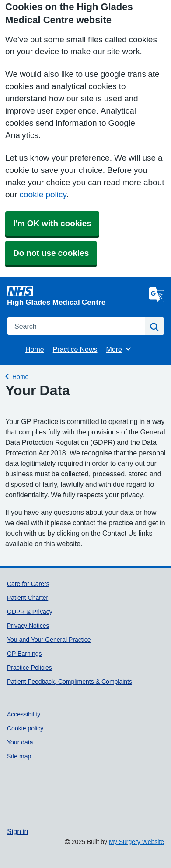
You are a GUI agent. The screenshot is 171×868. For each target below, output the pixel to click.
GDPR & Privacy (30, 612)
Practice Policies (30, 668)
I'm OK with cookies (52, 223)
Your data (20, 742)
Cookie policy (25, 728)
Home (35, 349)
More (119, 349)
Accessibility (24, 714)
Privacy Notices (28, 626)
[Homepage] (76, 296)
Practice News (75, 349)
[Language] (157, 295)
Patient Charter (28, 598)
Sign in (17, 831)
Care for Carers (28, 584)
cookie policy (43, 195)
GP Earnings (24, 654)
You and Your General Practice (49, 640)
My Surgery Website (136, 842)
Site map (19, 756)
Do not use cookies (51, 253)
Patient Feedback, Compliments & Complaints (70, 682)
